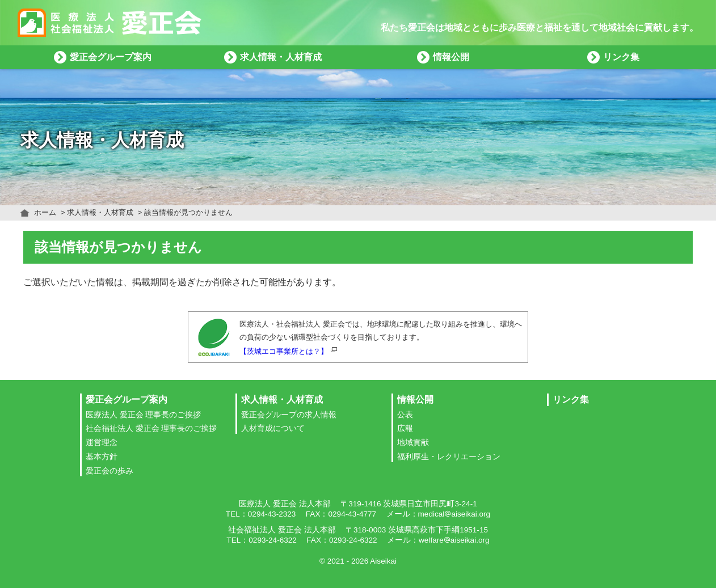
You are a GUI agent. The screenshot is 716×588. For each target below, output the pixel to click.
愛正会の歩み (109, 471)
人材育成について (273, 428)
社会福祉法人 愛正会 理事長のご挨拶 (151, 428)
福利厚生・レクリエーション (449, 457)
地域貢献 (413, 443)
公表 (405, 415)
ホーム (45, 212)
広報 (405, 428)
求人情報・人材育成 (100, 212)
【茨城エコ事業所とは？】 (284, 351)
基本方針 (102, 457)
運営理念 (102, 443)
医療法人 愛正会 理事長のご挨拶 (144, 415)
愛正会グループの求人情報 (289, 415)
